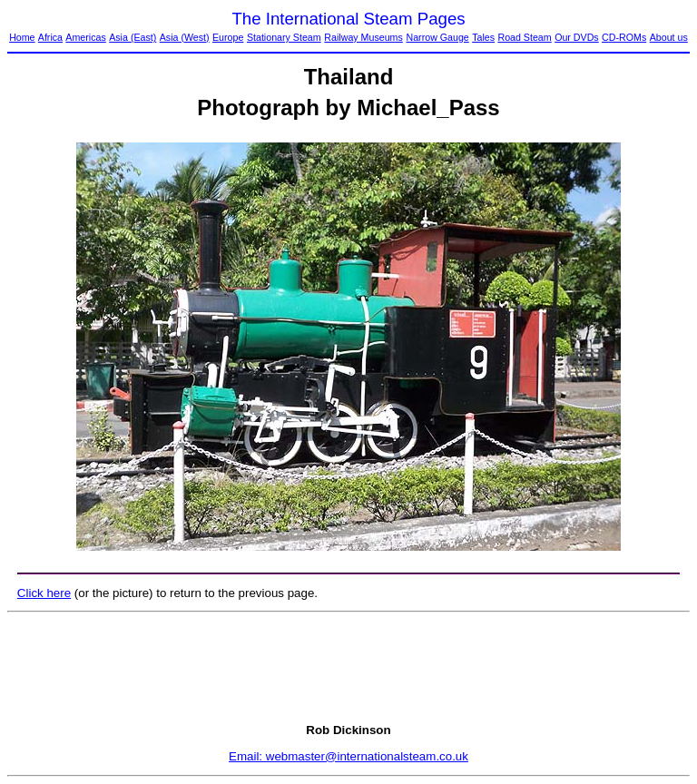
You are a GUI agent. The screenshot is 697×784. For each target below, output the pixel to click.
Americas (85, 37)
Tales (483, 37)
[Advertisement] (348, 668)
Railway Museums (363, 37)
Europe (228, 37)
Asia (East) (133, 37)
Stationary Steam (284, 37)
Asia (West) (185, 37)
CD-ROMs (624, 37)
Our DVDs (577, 37)
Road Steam (524, 37)
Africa (50, 37)
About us (669, 37)
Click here (44, 593)
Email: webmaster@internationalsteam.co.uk (348, 756)
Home (22, 37)
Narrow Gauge (437, 37)
